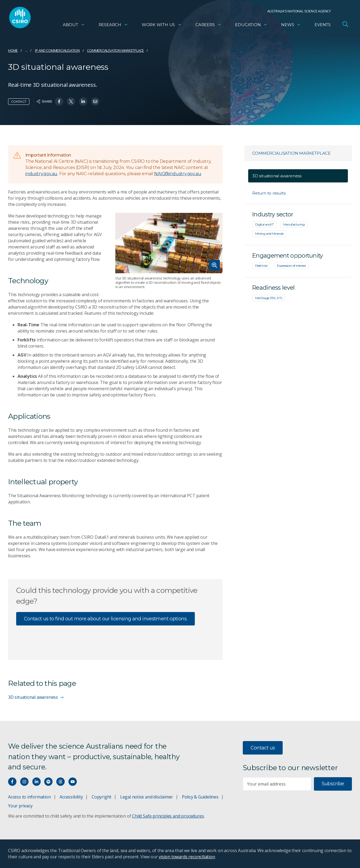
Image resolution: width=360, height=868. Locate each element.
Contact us (263, 748)
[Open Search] (345, 25)
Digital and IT (264, 224)
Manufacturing (294, 224)
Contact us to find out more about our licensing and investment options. (105, 619)
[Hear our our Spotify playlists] (48, 782)
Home (13, 50)
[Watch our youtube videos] (73, 782)
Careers (208, 26)
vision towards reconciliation (187, 857)
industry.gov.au (41, 174)
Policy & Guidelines (200, 797)
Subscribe (333, 784)
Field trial (261, 266)
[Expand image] (169, 243)
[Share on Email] (95, 101)
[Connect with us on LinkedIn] (37, 782)
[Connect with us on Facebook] (12, 782)
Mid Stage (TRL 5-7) (269, 298)
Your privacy (20, 806)
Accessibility (71, 797)
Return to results (269, 193)
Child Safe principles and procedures (168, 816)
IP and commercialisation (57, 50)
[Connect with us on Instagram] (24, 782)
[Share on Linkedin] (83, 101)
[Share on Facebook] (59, 101)
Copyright (101, 797)
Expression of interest (291, 266)
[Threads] (60, 782)
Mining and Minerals (269, 234)
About (74, 26)
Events (323, 26)
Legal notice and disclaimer (147, 797)
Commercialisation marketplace (115, 50)
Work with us (162, 26)
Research (113, 26)
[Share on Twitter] (71, 101)
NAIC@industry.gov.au (178, 174)
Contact (19, 101)
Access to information (30, 797)
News (291, 26)
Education (251, 26)
